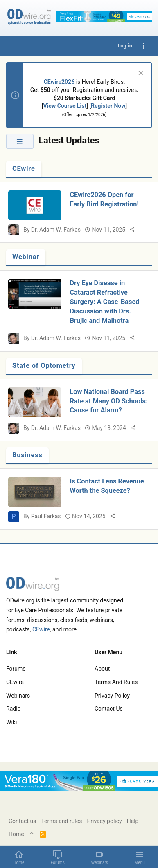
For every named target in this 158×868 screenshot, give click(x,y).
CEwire (24, 169)
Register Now (108, 106)
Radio (14, 709)
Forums (16, 669)
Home (16, 834)
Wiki (11, 722)
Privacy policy (112, 696)
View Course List (65, 106)
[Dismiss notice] (140, 74)
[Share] (132, 230)
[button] (140, 857)
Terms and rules (116, 682)
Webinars (18, 696)
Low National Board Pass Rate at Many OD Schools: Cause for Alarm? (108, 401)
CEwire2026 (59, 82)
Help (133, 821)
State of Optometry (44, 366)
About (102, 669)
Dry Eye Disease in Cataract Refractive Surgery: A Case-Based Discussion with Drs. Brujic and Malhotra (104, 302)
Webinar (26, 257)
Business (27, 455)
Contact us (109, 709)
